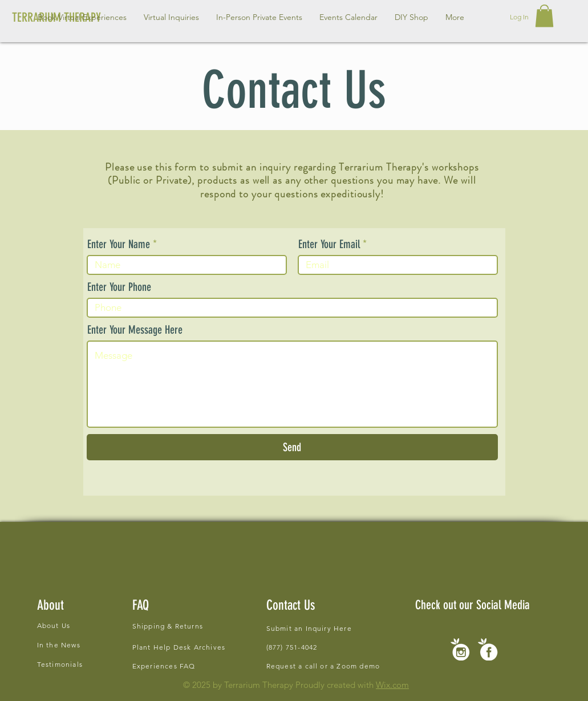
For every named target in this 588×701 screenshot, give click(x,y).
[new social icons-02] (460, 649)
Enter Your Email (329, 244)
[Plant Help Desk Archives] (184, 647)
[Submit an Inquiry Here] (312, 628)
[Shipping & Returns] (213, 626)
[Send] (292, 447)
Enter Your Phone (119, 287)
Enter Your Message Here (135, 330)
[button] (171, 17)
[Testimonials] (95, 664)
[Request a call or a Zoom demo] (331, 666)
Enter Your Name (119, 244)
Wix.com (392, 685)
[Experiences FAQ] (166, 666)
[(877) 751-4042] (303, 647)
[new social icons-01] (488, 649)
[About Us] (95, 625)
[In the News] (95, 645)
